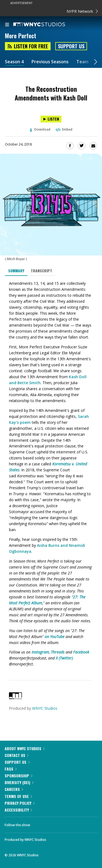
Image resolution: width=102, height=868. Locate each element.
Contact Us (17, 755)
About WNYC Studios (25, 748)
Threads (58, 652)
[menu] (7, 25)
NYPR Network (82, 11)
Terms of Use (18, 796)
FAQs (11, 769)
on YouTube (55, 637)
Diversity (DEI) (19, 782)
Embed (64, 129)
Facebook (81, 652)
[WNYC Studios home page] (46, 25)
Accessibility (18, 810)
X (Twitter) (64, 658)
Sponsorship (18, 776)
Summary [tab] (16, 271)
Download (40, 129)
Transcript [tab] (41, 271)
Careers (14, 789)
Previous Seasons (50, 62)
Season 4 (14, 62)
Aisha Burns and (53, 545)
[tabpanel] (51, 474)
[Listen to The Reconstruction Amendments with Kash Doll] (51, 119)
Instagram (40, 652)
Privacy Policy (20, 803)
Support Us (71, 46)
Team (82, 62)
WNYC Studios (45, 708)
